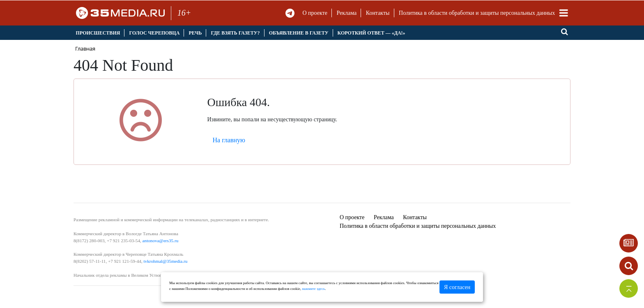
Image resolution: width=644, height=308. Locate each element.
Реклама (346, 13)
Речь (195, 33)
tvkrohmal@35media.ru (165, 261)
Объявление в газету (299, 33)
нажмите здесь (313, 289)
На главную (229, 140)
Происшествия (98, 33)
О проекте (315, 13)
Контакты (378, 13)
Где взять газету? (235, 33)
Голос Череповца (154, 33)
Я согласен (457, 287)
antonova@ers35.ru (161, 241)
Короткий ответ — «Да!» (371, 33)
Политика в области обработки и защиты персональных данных (477, 13)
